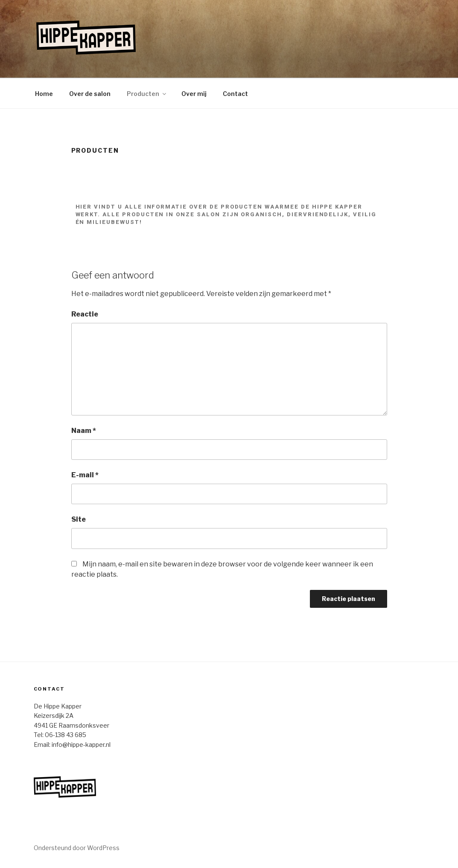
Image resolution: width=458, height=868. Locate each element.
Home (44, 94)
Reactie (85, 314)
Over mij (194, 94)
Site (79, 519)
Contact (235, 94)
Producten (147, 94)
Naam (84, 431)
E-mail (85, 475)
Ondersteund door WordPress (77, 848)
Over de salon (90, 94)
